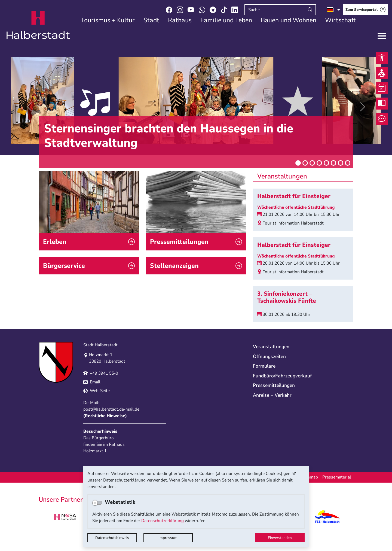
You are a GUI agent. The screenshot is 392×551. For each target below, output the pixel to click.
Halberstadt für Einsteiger (294, 196)
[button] (29, 107)
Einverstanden (280, 538)
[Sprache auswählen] (334, 10)
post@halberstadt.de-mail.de (111, 423)
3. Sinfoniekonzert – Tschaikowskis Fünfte (287, 297)
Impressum (168, 538)
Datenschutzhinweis (112, 538)
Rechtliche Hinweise (105, 430)
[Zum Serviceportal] (365, 10)
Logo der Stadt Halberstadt (38, 25)
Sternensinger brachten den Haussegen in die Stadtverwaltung (169, 136)
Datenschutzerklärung (163, 521)
